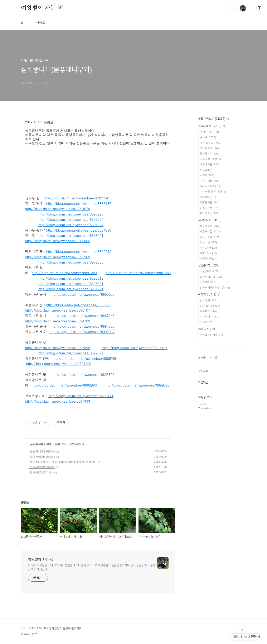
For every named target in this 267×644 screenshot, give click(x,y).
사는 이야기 (210, 317)
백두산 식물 (210, 226)
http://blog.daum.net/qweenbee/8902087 (82, 332)
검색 (233, 8)
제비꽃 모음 (210, 202)
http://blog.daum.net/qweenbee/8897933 (58, 401)
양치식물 (208, 197)
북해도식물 (209, 248)
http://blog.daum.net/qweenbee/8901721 (71, 289)
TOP (243, 630)
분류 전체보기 (214, 119)
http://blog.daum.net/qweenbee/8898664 (71, 219)
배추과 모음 (210, 164)
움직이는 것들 (210, 306)
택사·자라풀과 (210, 186)
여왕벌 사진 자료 (212, 335)
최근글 (202, 358)
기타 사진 (207, 329)
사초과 (207, 175)
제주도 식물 (210, 231)
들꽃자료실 (212, 126)
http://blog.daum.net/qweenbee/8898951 (71, 235)
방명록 (41, 23)
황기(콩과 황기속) (41, 472)
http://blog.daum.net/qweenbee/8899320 (137, 385)
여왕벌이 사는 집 (42, 8)
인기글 (214, 358)
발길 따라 (208, 311)
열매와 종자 (210, 148)
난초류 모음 (210, 208)
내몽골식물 (209, 259)
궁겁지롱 (208, 282)
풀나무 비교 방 (211, 277)
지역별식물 (37, 444)
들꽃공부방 (208, 265)
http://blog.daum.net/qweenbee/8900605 (58, 241)
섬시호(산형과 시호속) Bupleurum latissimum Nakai (63, 462)
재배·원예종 (210, 213)
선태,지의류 (209, 181)
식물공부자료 (210, 271)
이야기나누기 (209, 294)
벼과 (206, 170)
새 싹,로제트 (211, 143)
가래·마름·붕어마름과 (214, 192)
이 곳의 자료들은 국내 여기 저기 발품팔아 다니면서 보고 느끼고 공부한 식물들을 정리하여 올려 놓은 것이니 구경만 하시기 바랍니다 (92, 567)
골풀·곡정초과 (210, 159)
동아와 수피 (210, 154)
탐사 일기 (209, 300)
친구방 (206, 322)
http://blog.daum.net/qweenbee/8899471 (81, 396)
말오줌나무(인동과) (42, 451)
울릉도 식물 (53, 444)
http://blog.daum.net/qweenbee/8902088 (71, 262)
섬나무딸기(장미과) (42, 457)
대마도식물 (208, 253)
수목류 (208, 137)
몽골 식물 (208, 242)
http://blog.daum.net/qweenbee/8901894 (71, 225)
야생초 (210, 132)
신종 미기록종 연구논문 (215, 288)
